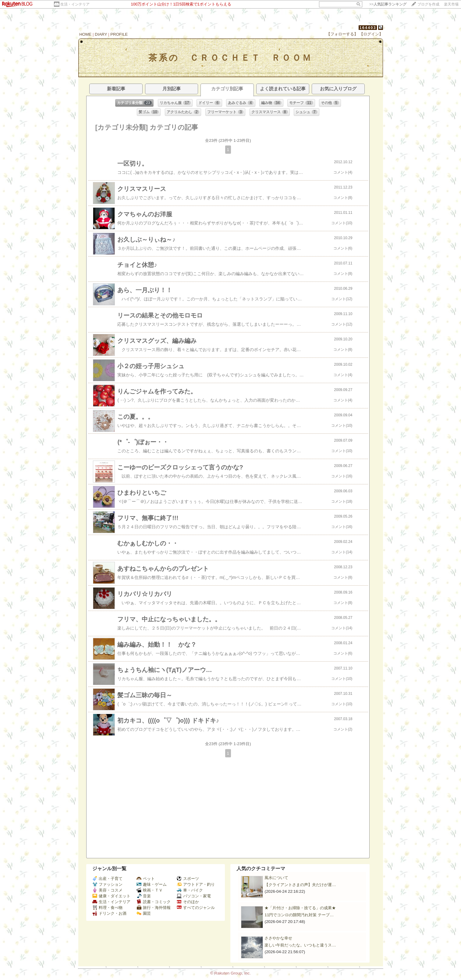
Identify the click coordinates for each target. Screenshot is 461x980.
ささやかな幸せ (278, 938)
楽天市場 (451, 4)
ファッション (107, 884)
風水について (276, 878)
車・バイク (190, 890)
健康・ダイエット (111, 896)
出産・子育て (107, 879)
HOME (85, 34)
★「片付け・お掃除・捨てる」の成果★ (300, 908)
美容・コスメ (107, 890)
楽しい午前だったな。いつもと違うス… (300, 945)
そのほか (188, 902)
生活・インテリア (75, 4)
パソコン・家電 (194, 896)
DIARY (101, 34)
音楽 (144, 896)
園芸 (144, 913)
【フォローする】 (342, 34)
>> (388, 4)
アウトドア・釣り (196, 884)
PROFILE (119, 34)
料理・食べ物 (107, 908)
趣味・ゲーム (152, 884)
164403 (368, 28)
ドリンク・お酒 (109, 913)
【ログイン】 (371, 34)
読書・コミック (154, 902)
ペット (146, 879)
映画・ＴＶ (150, 890)
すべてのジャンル (196, 908)
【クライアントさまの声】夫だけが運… (300, 885)
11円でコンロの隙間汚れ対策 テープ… (299, 915)
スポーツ (188, 879)
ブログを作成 (428, 4)
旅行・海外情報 (154, 908)
